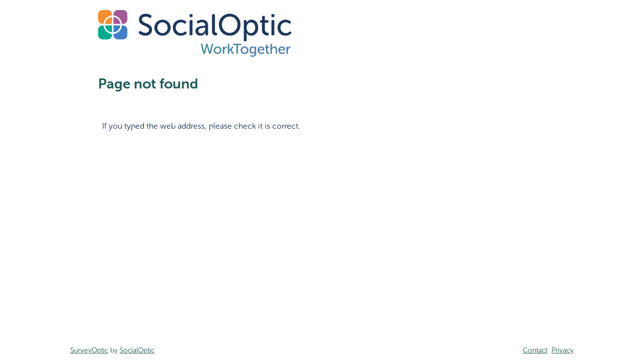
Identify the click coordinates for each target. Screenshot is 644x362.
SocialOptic (137, 350)
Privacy (562, 350)
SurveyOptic (89, 350)
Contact (535, 350)
